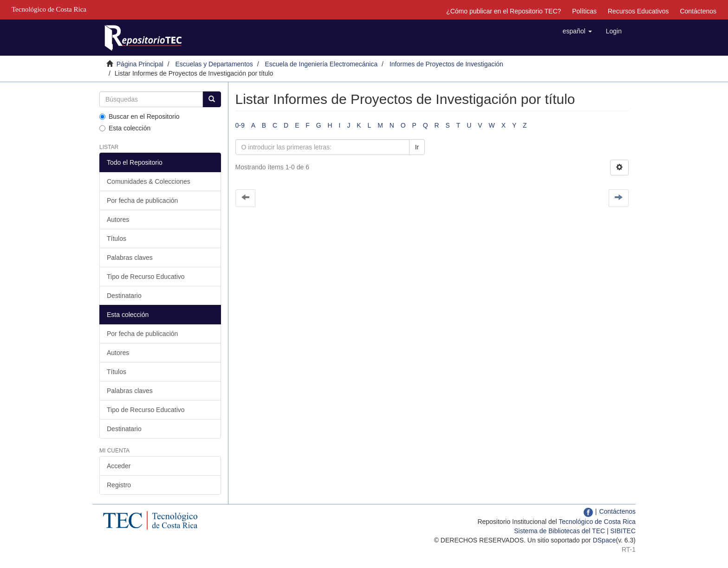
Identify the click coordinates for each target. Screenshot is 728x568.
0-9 (240, 125)
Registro (119, 485)
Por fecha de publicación (142, 200)
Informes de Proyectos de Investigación (446, 64)
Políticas (584, 11)
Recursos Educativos (638, 11)
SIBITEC (623, 531)
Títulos (117, 239)
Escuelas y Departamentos (214, 64)
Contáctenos (698, 11)
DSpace (604, 540)
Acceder (119, 466)
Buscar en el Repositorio (140, 116)
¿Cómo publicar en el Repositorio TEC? (504, 11)
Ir (417, 147)
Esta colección (125, 128)
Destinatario (124, 296)
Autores (118, 219)
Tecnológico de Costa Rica (597, 522)
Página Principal (140, 64)
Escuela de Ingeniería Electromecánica (321, 64)
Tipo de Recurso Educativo (146, 277)
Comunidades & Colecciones (149, 181)
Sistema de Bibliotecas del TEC (559, 531)
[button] (577, 31)
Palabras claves (130, 258)
